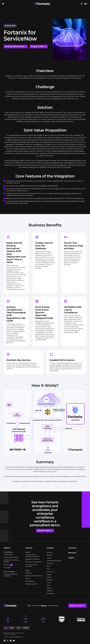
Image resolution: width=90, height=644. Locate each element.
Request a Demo (37, 47)
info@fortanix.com (19, 637)
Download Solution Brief (14, 47)
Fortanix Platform (8, 552)
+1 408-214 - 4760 (8, 637)
